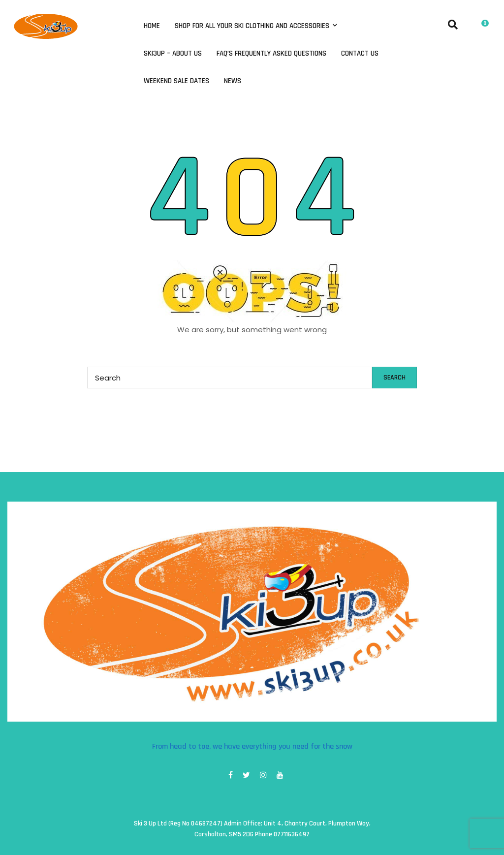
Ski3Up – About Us (173, 54)
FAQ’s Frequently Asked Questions (271, 54)
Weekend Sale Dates (176, 81)
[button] (483, 22)
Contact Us (360, 54)
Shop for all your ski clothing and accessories (253, 26)
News (233, 81)
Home (152, 26)
